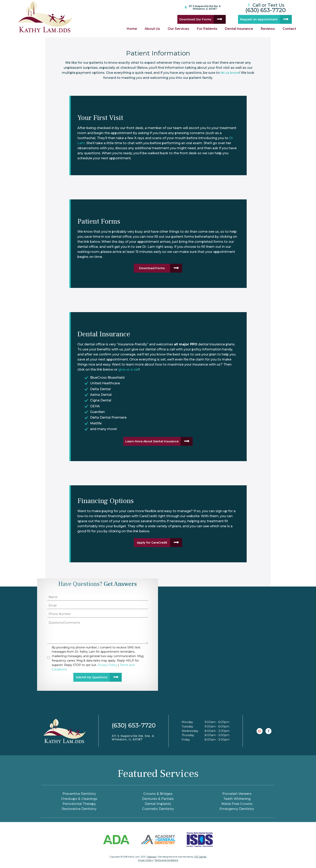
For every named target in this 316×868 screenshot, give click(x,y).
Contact (289, 29)
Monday (187, 722)
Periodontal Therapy (79, 804)
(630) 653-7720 (266, 7)
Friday (186, 740)
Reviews (268, 29)
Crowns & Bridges (158, 794)
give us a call (129, 369)
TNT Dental (200, 857)
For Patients (207, 29)
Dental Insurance (239, 29)
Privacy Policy (146, 860)
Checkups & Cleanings (79, 799)
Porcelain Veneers (237, 794)
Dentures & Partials (158, 799)
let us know (230, 73)
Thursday (188, 735)
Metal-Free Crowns (237, 804)
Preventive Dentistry (79, 794)
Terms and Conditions (166, 860)
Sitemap (152, 857)
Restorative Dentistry (79, 809)
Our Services (178, 29)
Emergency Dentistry (237, 809)
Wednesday (190, 731)
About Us (152, 29)
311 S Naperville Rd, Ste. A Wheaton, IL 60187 (133, 738)
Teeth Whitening (237, 799)
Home (132, 29)
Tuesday (187, 726)
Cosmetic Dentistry (158, 809)
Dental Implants (158, 804)
